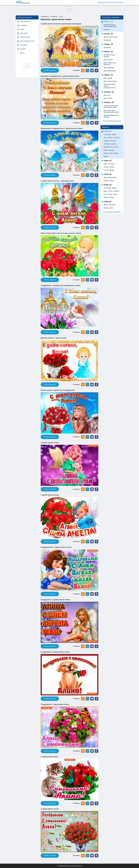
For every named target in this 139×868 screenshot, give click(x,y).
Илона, (115, 194)
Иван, (106, 138)
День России (108, 98)
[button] (92, 70)
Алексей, (117, 138)
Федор (106, 156)
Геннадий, (107, 144)
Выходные (107, 40)
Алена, (110, 191)
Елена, (110, 194)
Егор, (105, 194)
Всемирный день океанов (109, 56)
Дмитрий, (107, 147)
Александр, (108, 134)
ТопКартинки (45, 16)
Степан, (106, 170)
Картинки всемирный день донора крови (111, 106)
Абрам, (111, 138)
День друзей (108, 78)
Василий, (113, 141)
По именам (54, 16)
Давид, (114, 188)
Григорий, (111, 164)
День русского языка (111, 37)
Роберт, (106, 181)
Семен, (112, 167)
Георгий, (116, 191)
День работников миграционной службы (111, 111)
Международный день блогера (111, 116)
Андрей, (106, 141)
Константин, (115, 147)
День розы (107, 95)
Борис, (114, 134)
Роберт (112, 197)
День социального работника (110, 64)
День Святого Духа (110, 81)
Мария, (106, 150)
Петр (111, 208)
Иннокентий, (112, 177)
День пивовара (109, 68)
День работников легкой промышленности (110, 86)
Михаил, (112, 150)
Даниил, (114, 144)
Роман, (116, 153)
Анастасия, (112, 205)
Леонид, (106, 208)
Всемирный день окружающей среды (110, 26)
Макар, (106, 197)
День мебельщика (110, 71)
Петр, (111, 153)
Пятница (107, 30)
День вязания (108, 60)
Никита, (106, 153)
